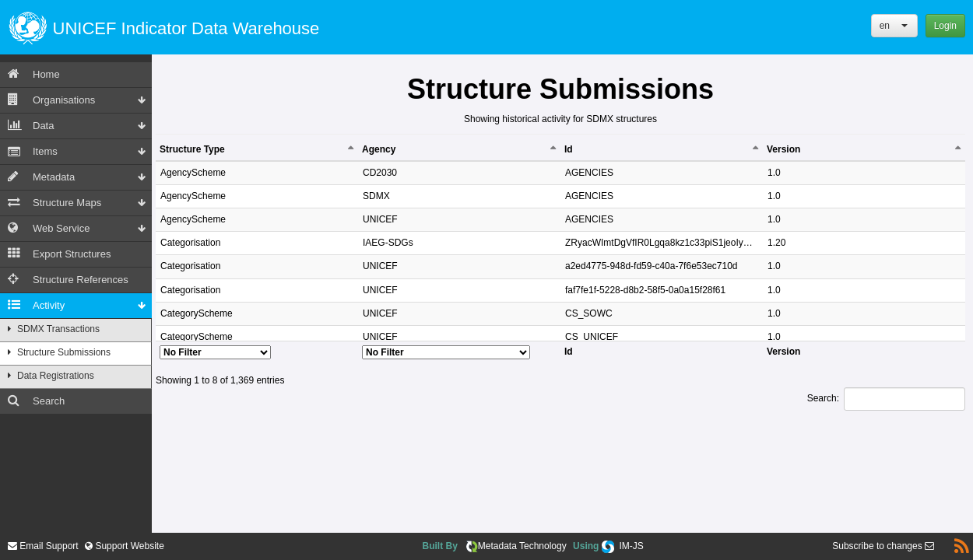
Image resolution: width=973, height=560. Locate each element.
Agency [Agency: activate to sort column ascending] (379, 149)
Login (945, 26)
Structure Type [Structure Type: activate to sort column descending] (192, 149)
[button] (894, 26)
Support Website (128, 546)
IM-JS (631, 546)
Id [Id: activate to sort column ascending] (569, 149)
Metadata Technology (522, 546)
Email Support (43, 546)
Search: (886, 399)
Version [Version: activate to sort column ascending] (783, 149)
